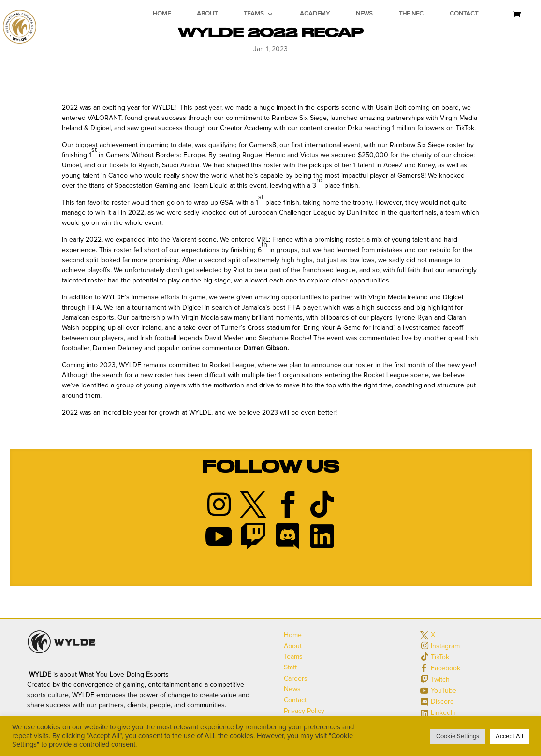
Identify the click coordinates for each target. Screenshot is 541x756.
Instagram (445, 646)
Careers (296, 679)
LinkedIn (443, 713)
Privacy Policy (304, 711)
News (364, 14)
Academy (315, 14)
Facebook (446, 668)
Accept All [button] (509, 736)
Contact (464, 14)
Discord (442, 702)
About (207, 14)
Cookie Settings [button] (458, 736)
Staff (290, 667)
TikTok (440, 657)
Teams (254, 14)
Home (162, 14)
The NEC (411, 14)
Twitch (440, 680)
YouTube (444, 691)
